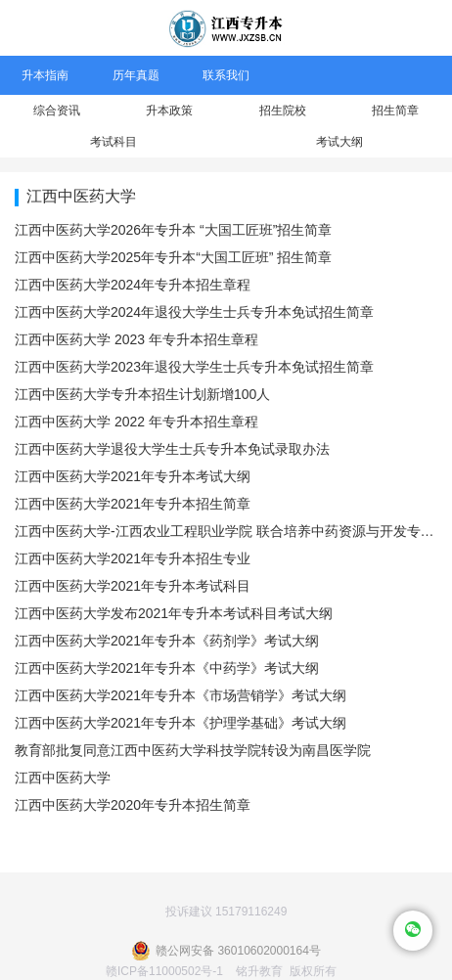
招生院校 (283, 111)
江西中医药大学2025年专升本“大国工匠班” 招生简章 (173, 257)
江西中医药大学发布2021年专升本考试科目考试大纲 (174, 613)
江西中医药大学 (63, 778)
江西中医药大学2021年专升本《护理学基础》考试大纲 (181, 723)
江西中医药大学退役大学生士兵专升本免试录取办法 (172, 449)
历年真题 (136, 75)
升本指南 (45, 75)
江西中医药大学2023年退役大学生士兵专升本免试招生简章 (194, 367)
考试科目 (113, 142)
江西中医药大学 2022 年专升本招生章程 (136, 422)
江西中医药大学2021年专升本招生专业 (133, 558)
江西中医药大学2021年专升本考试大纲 (133, 476)
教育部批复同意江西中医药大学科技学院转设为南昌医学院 (193, 750)
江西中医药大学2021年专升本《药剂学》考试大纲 (167, 641)
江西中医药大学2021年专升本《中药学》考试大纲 (167, 668)
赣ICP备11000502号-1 (164, 971)
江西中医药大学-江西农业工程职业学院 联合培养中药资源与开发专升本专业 (226, 531)
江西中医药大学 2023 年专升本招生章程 (136, 339)
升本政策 (169, 111)
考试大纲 (339, 142)
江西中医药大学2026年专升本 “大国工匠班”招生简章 (173, 230)
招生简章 (395, 111)
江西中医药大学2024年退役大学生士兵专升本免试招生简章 (194, 312)
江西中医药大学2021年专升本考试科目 (133, 586)
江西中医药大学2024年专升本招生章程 (133, 285)
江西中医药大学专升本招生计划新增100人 (142, 394)
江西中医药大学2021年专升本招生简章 (133, 504)
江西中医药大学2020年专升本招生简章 (133, 805)
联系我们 (226, 75)
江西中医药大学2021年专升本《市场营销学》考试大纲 (181, 695)
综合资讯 (57, 111)
